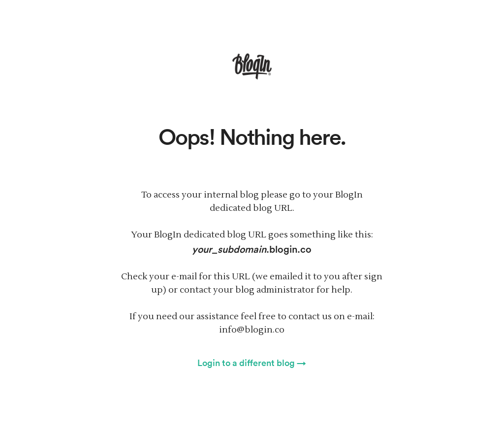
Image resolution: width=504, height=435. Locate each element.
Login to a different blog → (252, 363)
